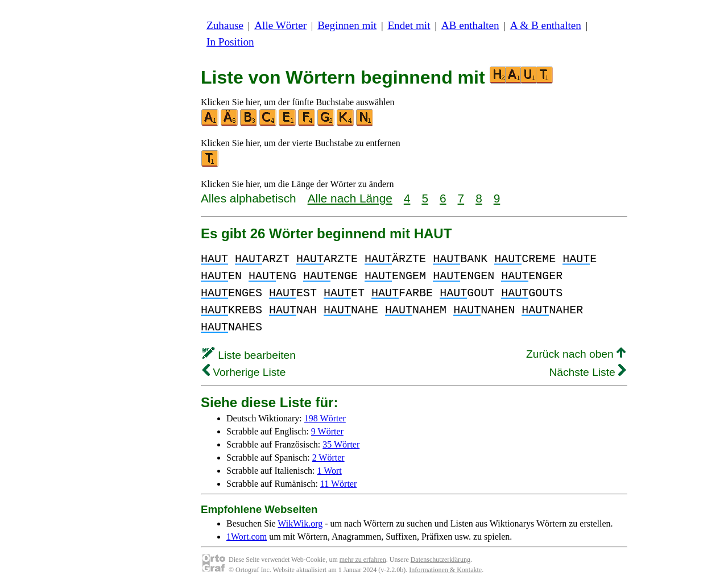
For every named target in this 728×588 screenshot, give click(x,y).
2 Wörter (328, 457)
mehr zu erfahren (363, 560)
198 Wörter (325, 418)
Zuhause (225, 25)
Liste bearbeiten (249, 355)
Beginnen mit (347, 25)
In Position (230, 42)
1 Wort (330, 471)
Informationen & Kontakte (445, 570)
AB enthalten (470, 25)
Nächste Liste (587, 372)
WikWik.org (300, 523)
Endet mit (409, 25)
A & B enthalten (546, 25)
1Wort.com (247, 537)
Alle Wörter (280, 25)
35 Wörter (341, 444)
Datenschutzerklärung (440, 560)
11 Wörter (338, 484)
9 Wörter (327, 431)
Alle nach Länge (350, 198)
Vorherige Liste (244, 372)
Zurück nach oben (576, 354)
